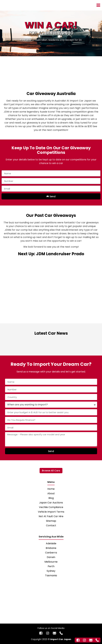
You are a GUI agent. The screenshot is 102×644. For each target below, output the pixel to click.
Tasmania (51, 575)
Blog (51, 498)
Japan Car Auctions (51, 503)
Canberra (51, 553)
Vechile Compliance (51, 507)
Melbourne (51, 562)
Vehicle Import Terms (51, 512)
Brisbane (51, 548)
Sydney (51, 571)
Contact (51, 525)
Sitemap (51, 521)
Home (51, 489)
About (51, 493)
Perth (51, 566)
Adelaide (51, 543)
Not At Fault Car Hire (51, 516)
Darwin (51, 557)
